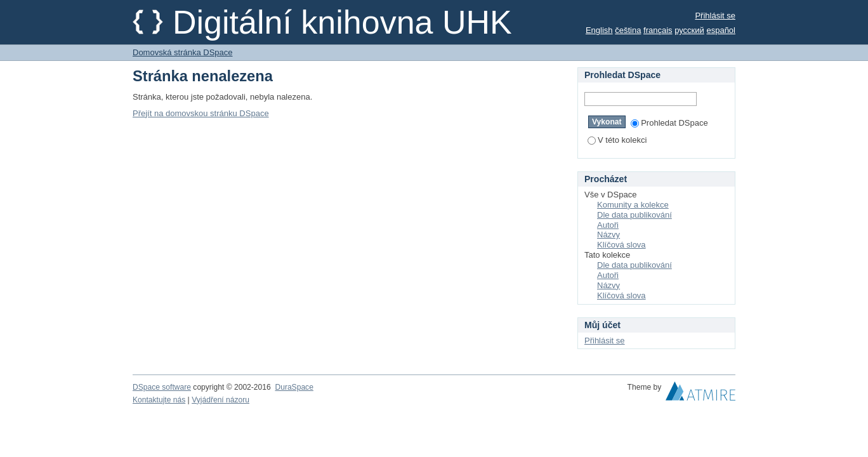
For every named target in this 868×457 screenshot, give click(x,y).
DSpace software (162, 387)
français (658, 30)
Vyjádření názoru (220, 400)
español (721, 30)
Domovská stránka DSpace (183, 52)
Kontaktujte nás (159, 400)
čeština (628, 30)
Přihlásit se (715, 16)
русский (689, 30)
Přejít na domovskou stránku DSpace (201, 113)
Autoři (608, 225)
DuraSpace (294, 387)
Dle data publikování (635, 215)
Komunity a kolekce (633, 205)
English (599, 30)
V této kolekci (617, 140)
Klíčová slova (621, 245)
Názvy (608, 235)
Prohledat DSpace (669, 123)
